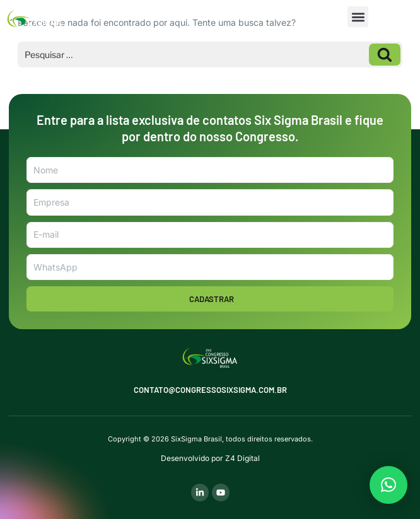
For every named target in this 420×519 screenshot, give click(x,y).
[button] (358, 17)
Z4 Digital (242, 458)
